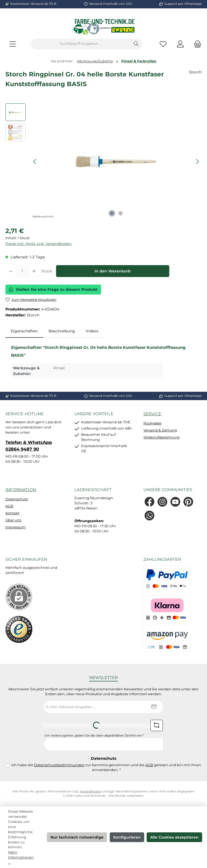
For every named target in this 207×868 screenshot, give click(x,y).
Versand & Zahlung (160, 430)
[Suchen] (136, 44)
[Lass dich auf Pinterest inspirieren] (188, 502)
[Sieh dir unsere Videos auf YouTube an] (175, 502)
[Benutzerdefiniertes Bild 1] (19, 629)
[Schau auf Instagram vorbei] (162, 502)
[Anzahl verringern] (11, 271)
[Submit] (154, 707)
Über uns (13, 520)
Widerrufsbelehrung (161, 437)
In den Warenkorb (113, 271)
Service (152, 414)
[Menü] (13, 44)
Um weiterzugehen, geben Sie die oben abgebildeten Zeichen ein (94, 736)
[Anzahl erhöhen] (34, 271)
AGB (9, 506)
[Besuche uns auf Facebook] (149, 502)
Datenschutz (17, 499)
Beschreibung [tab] (62, 331)
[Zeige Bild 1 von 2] (112, 213)
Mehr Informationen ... (21, 857)
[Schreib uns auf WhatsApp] (149, 516)
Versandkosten (91, 791)
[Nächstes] (197, 162)
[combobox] (81, 44)
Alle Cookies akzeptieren (174, 837)
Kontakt (12, 513)
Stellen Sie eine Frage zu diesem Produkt (53, 289)
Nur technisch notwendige (77, 837)
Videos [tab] (92, 331)
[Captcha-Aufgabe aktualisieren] (157, 725)
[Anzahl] (22, 271)
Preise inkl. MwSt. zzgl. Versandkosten (39, 244)
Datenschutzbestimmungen (59, 765)
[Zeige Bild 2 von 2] (120, 213)
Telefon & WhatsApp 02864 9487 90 (29, 445)
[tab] (24, 331)
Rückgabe (152, 423)
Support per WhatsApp (183, 4)
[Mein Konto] (180, 44)
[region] (103, 161)
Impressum (15, 527)
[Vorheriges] (35, 162)
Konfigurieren (127, 837)
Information (21, 490)
